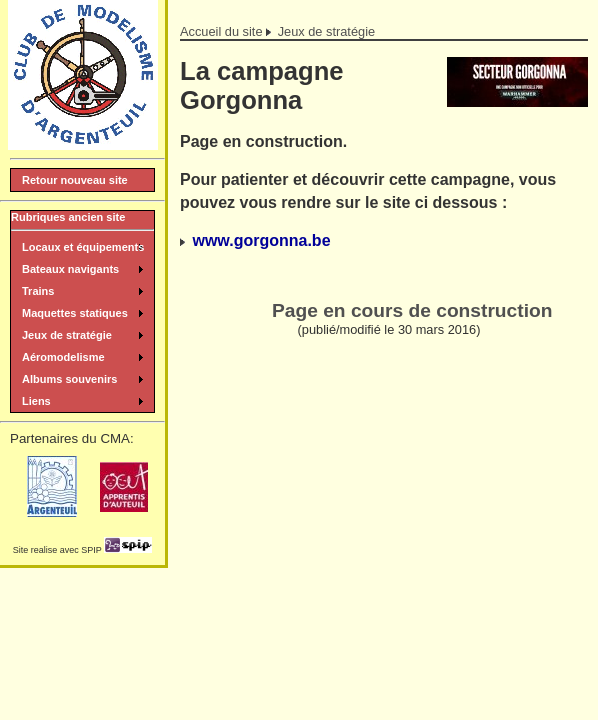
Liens (36, 401)
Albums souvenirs (69, 379)
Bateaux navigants (70, 269)
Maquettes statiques (75, 313)
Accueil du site (221, 31)
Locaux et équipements (83, 247)
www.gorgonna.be (261, 240)
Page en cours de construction (412, 310)
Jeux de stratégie (326, 31)
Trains (38, 291)
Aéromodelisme (63, 357)
